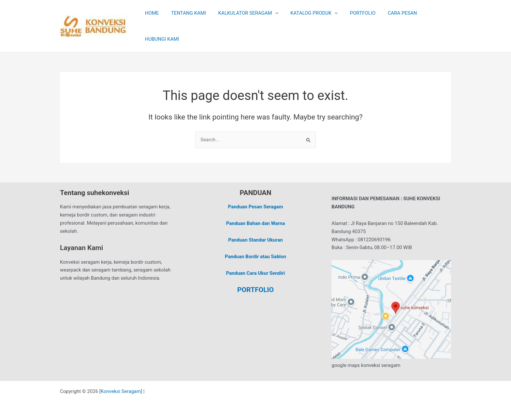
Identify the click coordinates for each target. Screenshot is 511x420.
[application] (269, 13)
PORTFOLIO (352, 13)
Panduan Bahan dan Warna (256, 223)
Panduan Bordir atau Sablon (255, 257)
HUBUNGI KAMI (161, 39)
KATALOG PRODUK (306, 13)
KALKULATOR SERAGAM (242, 13)
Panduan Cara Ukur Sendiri (255, 273)
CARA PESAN (389, 13)
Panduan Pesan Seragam (256, 207)
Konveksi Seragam (121, 391)
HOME (151, 13)
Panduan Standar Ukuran (255, 240)
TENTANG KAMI (185, 13)
